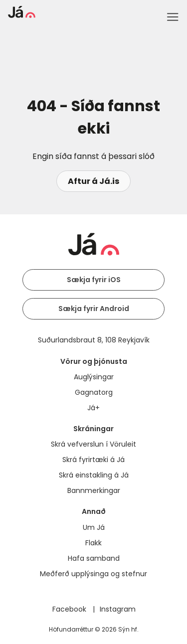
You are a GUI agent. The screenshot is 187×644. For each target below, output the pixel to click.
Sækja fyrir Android (94, 309)
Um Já (94, 527)
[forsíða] (22, 15)
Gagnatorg (94, 392)
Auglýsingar (94, 377)
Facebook (70, 609)
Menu (173, 17)
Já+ (93, 408)
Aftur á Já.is (93, 181)
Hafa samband (94, 558)
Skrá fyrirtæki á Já (93, 460)
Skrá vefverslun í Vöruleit (93, 444)
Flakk (93, 543)
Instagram (118, 609)
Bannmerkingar (94, 490)
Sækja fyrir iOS (94, 280)
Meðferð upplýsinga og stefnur (93, 574)
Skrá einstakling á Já (94, 475)
